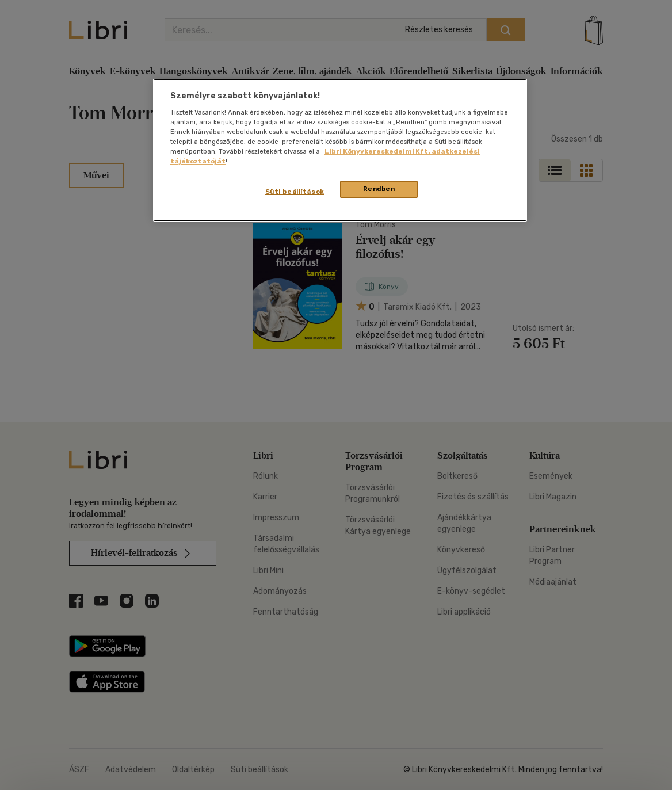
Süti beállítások (295, 192)
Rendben (379, 189)
